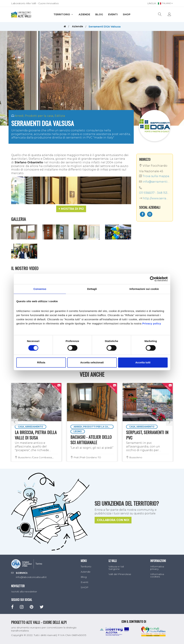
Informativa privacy (157, 568)
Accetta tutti (143, 362)
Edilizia (60, 116)
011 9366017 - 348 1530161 (155, 193)
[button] (71, 209)
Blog (99, 14)
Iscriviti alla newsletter (24, 592)
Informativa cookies (157, 575)
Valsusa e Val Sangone (116, 568)
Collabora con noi (113, 520)
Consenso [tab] (40, 289)
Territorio (63, 14)
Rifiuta (41, 362)
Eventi (113, 14)
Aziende (84, 14)
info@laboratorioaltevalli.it (31, 577)
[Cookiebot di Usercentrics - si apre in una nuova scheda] (152, 279)
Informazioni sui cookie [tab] (144, 289)
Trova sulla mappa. (154, 176)
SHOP (127, 14)
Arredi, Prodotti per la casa (34, 116)
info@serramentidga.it (155, 182)
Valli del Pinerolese (120, 574)
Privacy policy (152, 323)
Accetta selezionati (92, 362)
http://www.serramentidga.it (155, 198)
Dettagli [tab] (92, 289)
